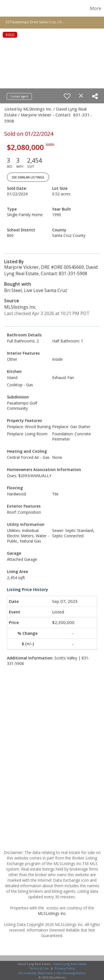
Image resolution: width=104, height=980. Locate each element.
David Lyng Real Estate (70, 964)
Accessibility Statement (36, 973)
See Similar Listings (28, 177)
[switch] (67, 96)
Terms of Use (39, 968)
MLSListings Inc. (52, 913)
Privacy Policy (65, 968)
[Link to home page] (5, 8)
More (96, 8)
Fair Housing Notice (71, 973)
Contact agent (19, 96)
